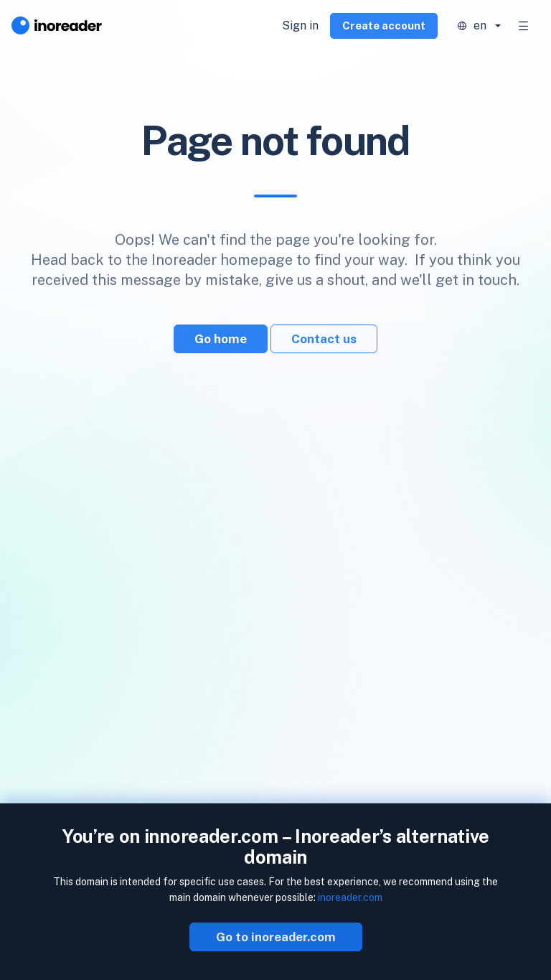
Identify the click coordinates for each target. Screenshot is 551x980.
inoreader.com (350, 897)
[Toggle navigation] (524, 26)
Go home (221, 339)
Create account (384, 25)
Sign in (300, 25)
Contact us (324, 339)
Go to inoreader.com (276, 937)
